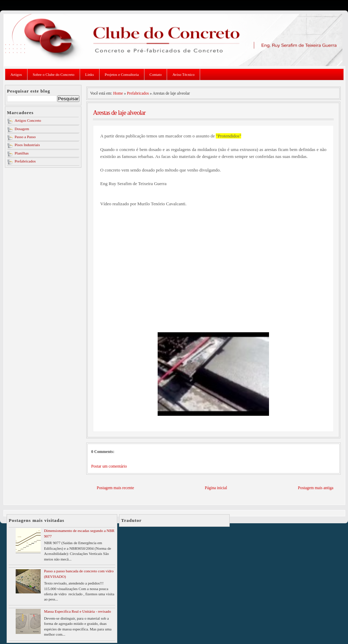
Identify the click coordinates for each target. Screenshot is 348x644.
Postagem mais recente (115, 488)
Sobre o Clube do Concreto (54, 74)
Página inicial (216, 488)
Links (90, 74)
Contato (156, 74)
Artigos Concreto (28, 120)
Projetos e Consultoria (122, 74)
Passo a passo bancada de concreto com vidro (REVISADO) (79, 574)
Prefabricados (25, 161)
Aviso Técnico (183, 74)
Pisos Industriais (27, 145)
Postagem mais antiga (316, 488)
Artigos (16, 74)
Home (118, 93)
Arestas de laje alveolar (119, 113)
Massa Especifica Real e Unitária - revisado (77, 611)
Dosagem (22, 129)
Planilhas (22, 153)
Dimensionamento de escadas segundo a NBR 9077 (79, 533)
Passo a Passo (25, 137)
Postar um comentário (109, 466)
